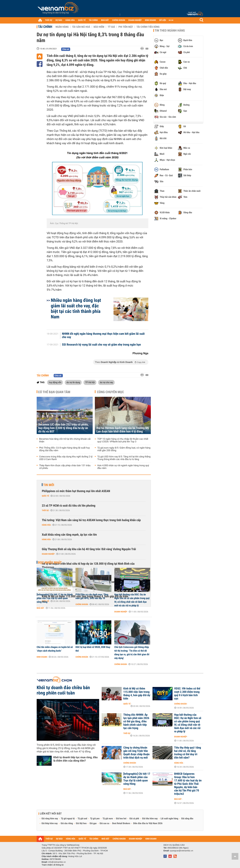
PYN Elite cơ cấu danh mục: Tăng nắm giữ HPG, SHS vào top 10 (92, 596)
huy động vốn (55, 382)
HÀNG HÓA (70, 20)
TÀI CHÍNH (93, 20)
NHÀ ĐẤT (105, 20)
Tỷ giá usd (82, 819)
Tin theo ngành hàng (170, 31)
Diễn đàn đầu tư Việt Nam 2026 (148, 823)
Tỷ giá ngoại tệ (68, 819)
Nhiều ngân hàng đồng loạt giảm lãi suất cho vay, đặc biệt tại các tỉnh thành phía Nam (76, 309)
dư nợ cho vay (106, 382)
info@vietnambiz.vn (57, 862)
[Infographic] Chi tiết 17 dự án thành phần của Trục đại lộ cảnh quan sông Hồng (55, 598)
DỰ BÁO (59, 20)
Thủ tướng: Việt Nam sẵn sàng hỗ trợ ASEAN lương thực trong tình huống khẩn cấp (91, 520)
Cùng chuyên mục (110, 392)
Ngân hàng (62, 27)
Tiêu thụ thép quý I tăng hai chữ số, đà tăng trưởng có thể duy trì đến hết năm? (188, 753)
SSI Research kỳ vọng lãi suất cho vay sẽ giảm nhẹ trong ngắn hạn (101, 345)
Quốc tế (45, 496)
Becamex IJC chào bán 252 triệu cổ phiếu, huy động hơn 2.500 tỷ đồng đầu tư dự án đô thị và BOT (63, 428)
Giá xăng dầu (187, 819)
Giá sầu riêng (67, 823)
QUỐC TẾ (82, 20)
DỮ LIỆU (163, 20)
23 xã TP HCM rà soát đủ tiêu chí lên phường (69, 506)
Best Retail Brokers (121, 823)
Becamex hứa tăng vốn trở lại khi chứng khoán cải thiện (65, 440)
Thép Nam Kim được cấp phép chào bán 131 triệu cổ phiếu (65, 467)
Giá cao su (104, 823)
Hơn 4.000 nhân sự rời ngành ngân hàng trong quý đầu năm (123, 467)
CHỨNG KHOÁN (119, 20)
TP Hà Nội (90, 382)
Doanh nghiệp (48, 554)
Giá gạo (93, 823)
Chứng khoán (82, 604)
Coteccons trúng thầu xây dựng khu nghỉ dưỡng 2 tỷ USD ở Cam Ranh (66, 458)
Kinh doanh (42, 657)
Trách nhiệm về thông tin (53, 865)
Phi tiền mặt (126, 27)
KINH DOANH (150, 20)
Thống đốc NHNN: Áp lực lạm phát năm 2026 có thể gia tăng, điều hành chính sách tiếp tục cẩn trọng (136, 721)
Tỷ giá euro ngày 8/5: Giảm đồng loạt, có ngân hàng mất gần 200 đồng (124, 449)
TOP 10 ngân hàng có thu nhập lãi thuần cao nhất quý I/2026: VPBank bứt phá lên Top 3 (123, 440)
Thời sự (45, 510)
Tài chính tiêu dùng (148, 27)
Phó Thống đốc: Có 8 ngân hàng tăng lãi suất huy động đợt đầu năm (64, 449)
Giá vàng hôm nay (50, 819)
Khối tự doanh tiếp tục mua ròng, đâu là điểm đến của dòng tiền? (75, 759)
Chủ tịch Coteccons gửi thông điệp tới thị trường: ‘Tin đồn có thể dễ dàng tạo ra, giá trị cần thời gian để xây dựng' (132, 653)
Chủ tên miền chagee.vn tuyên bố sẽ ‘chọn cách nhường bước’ (55, 649)
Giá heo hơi (121, 819)
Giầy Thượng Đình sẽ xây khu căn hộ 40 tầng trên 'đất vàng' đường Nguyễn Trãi (89, 549)
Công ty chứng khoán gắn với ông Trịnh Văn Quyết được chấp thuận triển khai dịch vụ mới (136, 753)
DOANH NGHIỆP (135, 20)
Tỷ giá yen (95, 819)
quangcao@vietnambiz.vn (181, 851)
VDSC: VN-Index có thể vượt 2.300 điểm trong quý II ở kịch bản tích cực (187, 694)
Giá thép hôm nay (50, 823)
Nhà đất (40, 608)
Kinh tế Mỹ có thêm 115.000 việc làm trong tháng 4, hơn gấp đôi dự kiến (137, 694)
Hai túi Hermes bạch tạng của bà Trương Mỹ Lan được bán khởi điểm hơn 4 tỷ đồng (123, 430)
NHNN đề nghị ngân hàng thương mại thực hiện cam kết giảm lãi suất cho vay (103, 336)
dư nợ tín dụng (73, 382)
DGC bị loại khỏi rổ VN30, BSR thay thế (93, 649)
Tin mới (49, 485)
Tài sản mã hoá (81, 27)
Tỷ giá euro (108, 819)
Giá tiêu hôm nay (150, 819)
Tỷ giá (111, 27)
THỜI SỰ (49, 20)
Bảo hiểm (99, 27)
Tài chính (45, 27)
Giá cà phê (134, 819)
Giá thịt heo (81, 823)
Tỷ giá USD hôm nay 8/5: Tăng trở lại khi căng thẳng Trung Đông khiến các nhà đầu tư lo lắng (124, 458)
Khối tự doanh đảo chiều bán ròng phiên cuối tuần (63, 690)
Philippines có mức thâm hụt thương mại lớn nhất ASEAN (76, 491)
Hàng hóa (46, 525)
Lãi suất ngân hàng (169, 819)
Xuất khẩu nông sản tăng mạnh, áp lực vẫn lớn (69, 535)
